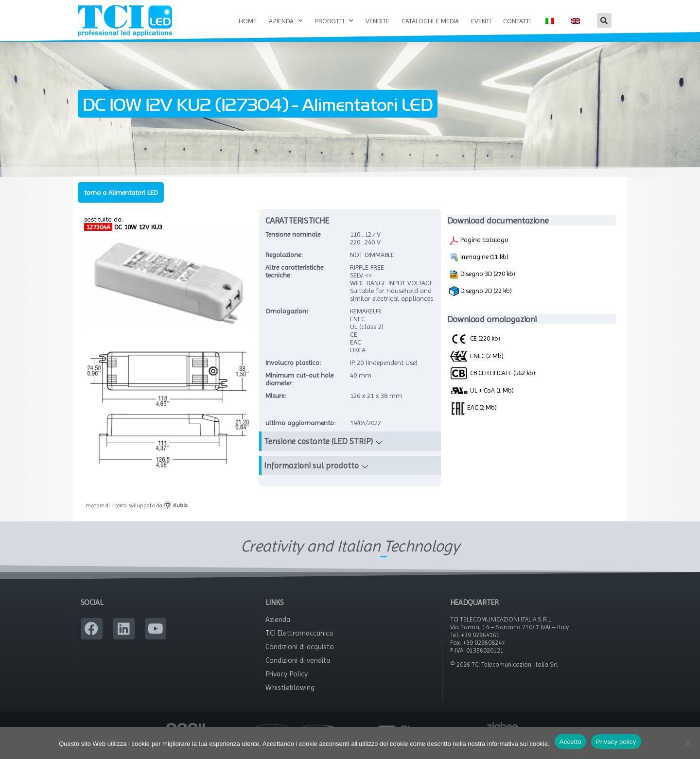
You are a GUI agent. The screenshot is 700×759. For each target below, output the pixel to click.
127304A (98, 237)
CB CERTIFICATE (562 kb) (492, 383)
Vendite (377, 21)
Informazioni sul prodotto (311, 476)
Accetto (570, 742)
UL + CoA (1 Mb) (481, 401)
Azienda (286, 21)
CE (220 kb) (475, 349)
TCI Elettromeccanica (299, 644)
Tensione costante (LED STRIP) (318, 452)
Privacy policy (616, 742)
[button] (604, 20)
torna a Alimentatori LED (121, 203)
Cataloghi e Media (430, 21)
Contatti (517, 21)
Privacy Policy (287, 685)
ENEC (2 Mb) (476, 366)
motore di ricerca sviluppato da (137, 516)
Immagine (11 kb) (479, 268)
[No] (688, 743)
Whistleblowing (290, 698)
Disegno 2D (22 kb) (481, 302)
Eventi (481, 21)
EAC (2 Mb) (473, 417)
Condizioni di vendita (298, 671)
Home (248, 21)
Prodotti (334, 21)
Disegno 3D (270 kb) (482, 285)
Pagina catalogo (479, 251)
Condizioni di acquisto (300, 657)
